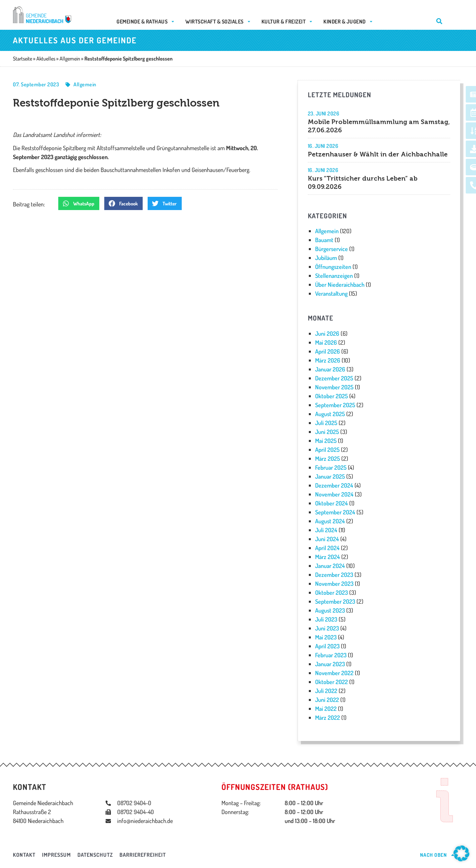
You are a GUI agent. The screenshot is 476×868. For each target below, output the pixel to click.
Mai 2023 (326, 637)
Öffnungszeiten (333, 267)
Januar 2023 (330, 664)
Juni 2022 (327, 700)
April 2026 (328, 351)
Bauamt (324, 240)
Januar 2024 (330, 566)
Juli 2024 (326, 530)
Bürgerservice (332, 249)
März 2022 (328, 717)
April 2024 (327, 548)
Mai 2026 (326, 342)
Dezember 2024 (334, 485)
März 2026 (328, 360)
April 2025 (327, 450)
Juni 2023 (327, 628)
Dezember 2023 (334, 575)
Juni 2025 (327, 432)
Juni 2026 (327, 333)
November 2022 (334, 673)
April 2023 (327, 646)
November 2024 (334, 494)
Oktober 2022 (332, 682)
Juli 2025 (326, 423)
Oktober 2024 (332, 503)
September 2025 (335, 405)
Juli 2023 (326, 619)
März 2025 (328, 458)
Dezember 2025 (334, 378)
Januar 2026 (330, 369)
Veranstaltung (331, 293)
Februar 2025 (331, 467)
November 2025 (334, 387)
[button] (79, 203)
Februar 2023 (331, 655)
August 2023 (330, 610)
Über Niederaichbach (340, 284)
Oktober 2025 (332, 396)
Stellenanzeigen (334, 276)
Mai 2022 (326, 709)
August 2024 (330, 521)
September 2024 (335, 512)
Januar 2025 (330, 476)
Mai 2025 (326, 441)
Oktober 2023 (332, 592)
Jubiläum (326, 258)
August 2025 (330, 414)
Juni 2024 (327, 539)
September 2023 (335, 601)
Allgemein (85, 84)
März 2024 (328, 557)
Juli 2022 (326, 691)
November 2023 (334, 584)
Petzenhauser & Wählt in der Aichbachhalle (378, 154)
